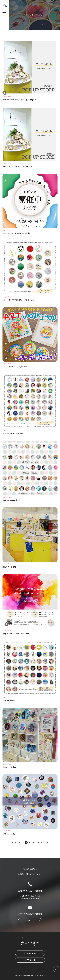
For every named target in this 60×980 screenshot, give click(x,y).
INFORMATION (30, 953)
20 (41, 843)
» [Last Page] (48, 843)
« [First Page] (12, 843)
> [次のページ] (45, 843)
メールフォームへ (30, 921)
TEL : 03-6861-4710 (30, 896)
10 (38, 843)
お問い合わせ (30, 960)
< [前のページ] (16, 843)
